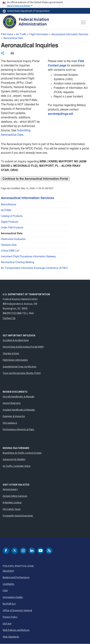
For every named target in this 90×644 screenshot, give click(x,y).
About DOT (8, 571)
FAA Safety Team (12, 509)
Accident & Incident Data (16, 340)
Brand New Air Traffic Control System (22, 453)
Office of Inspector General (17, 610)
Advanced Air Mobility (14, 459)
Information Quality (13, 597)
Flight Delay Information (15, 360)
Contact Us (9, 318)
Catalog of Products (12, 216)
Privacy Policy (10, 617)
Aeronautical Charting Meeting (17, 262)
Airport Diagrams (12, 403)
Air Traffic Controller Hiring (17, 466)
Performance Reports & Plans (18, 429)
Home (7, 34)
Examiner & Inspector (14, 416)
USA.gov (7, 623)
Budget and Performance (16, 577)
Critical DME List (10, 251)
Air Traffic (21, 34)
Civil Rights (8, 584)
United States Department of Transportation (29, 11)
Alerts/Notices (9, 205)
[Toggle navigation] (84, 22)
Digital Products (10, 222)
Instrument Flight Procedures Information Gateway (28, 257)
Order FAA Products (12, 228)
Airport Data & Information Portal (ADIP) (23, 347)
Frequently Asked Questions (18, 516)
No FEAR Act (9, 604)
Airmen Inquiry (10, 489)
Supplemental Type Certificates (20, 366)
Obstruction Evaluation (13, 239)
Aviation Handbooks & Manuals (19, 410)
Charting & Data (11, 353)
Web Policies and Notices (16, 630)
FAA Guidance (10, 423)
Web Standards (11, 637)
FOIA (5, 590)
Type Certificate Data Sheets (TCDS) (22, 373)
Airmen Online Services (15, 496)
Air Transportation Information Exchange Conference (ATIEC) (34, 268)
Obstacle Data (9, 245)
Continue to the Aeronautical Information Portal (35, 179)
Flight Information (39, 34)
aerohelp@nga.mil (60, 114)
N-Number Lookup (12, 502)
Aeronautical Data (13, 38)
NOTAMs (6, 210)
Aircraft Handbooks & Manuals (19, 396)
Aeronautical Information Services (70, 34)
